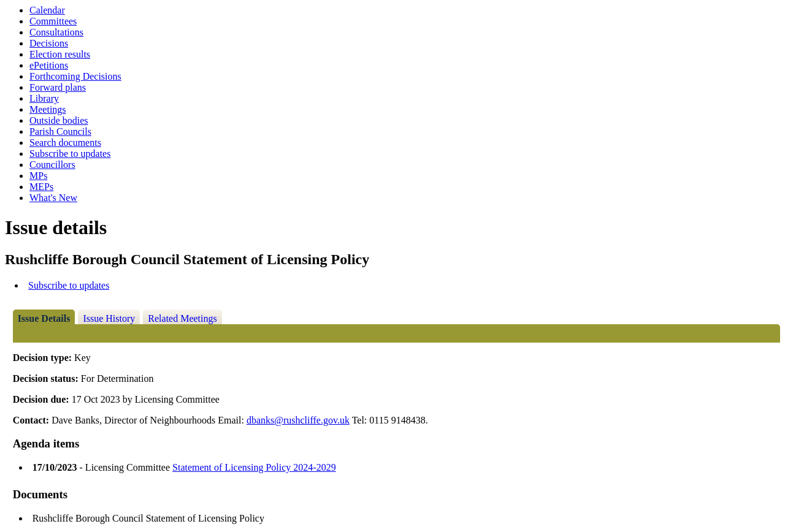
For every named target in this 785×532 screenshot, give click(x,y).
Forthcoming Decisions (75, 76)
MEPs (41, 187)
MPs (38, 176)
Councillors (52, 165)
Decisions (49, 43)
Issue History (109, 318)
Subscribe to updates (70, 154)
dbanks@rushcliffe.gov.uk (298, 420)
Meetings (48, 109)
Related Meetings (182, 318)
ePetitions (49, 65)
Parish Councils (60, 131)
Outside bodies (59, 120)
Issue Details (44, 318)
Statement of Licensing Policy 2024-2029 (254, 467)
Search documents (65, 142)
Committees (53, 21)
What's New (53, 198)
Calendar (47, 10)
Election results (60, 54)
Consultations (56, 32)
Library (44, 98)
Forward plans (58, 87)
